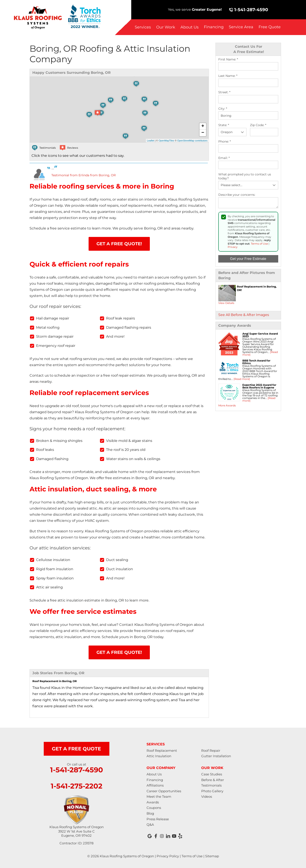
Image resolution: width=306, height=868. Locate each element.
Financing (214, 27)
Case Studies (212, 774)
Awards (153, 802)
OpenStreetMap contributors (192, 141)
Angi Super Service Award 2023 (260, 335)
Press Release (158, 819)
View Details (226, 303)
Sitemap (212, 856)
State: (224, 125)
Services (143, 27)
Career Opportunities (164, 791)
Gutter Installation (216, 756)
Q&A (150, 825)
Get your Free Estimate (248, 259)
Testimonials (211, 785)
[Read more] (242, 379)
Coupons (154, 808)
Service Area (241, 27)
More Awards (227, 405)
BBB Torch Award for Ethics (256, 362)
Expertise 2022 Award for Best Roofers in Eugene (259, 386)
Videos (207, 797)
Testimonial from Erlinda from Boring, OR (84, 175)
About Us (190, 27)
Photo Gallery (212, 791)
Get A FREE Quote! (119, 244)
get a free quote (76, 749)
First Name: (228, 59)
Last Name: (228, 76)
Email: (224, 158)
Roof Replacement (162, 751)
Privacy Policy (168, 856)
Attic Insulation (159, 756)
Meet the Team (159, 797)
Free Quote (270, 27)
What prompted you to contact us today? (245, 176)
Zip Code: (258, 125)
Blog (150, 813)
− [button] (203, 133)
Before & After (213, 780)
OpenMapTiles (166, 141)
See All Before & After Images (244, 315)
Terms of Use (259, 244)
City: (223, 109)
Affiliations (155, 785)
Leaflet (151, 141)
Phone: (225, 142)
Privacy (233, 247)
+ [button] (203, 126)
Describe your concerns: (237, 195)
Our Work (166, 27)
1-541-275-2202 (77, 786)
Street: (224, 92)
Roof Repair (211, 751)
